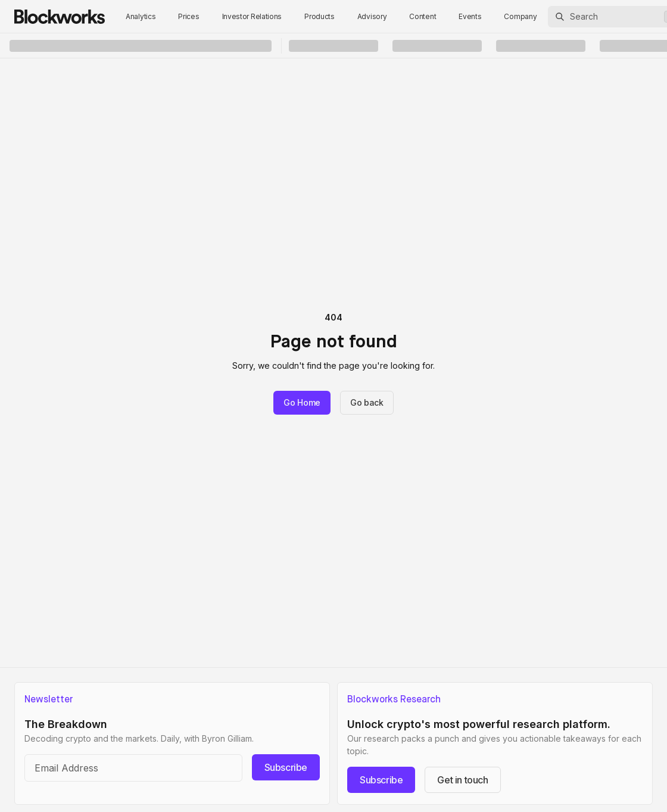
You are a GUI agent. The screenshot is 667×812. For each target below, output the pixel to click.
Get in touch (462, 780)
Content (423, 16)
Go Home (302, 402)
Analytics (141, 16)
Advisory (372, 16)
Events (470, 16)
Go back (367, 402)
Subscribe (286, 767)
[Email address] (133, 768)
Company (520, 16)
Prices (188, 16)
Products (320, 16)
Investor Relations (252, 16)
